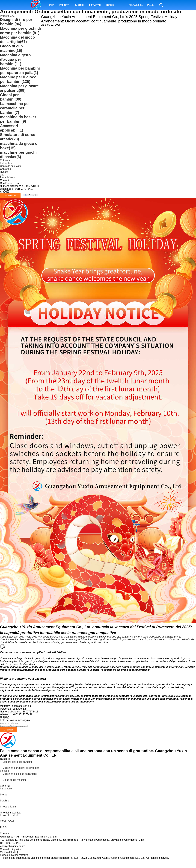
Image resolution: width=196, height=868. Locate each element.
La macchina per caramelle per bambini (15, 108)
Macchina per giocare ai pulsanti (19, 88)
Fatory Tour (6, 163)
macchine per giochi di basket (18, 155)
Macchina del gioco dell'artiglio (17, 39)
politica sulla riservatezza (14, 855)
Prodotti (64, 5)
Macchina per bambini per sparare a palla (20, 70)
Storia (3, 795)
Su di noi (79, 5)
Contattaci (95, 5)
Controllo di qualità (10, 166)
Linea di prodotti (9, 815)
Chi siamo (6, 160)
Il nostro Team (8, 807)
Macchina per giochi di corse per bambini (20, 31)
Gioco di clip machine (11, 48)
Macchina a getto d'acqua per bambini (15, 59)
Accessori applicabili (12, 128)
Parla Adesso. (135, 5)
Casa (51, 5)
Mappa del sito (8, 852)
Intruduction (7, 789)
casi (2, 175)
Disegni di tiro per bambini (16, 22)
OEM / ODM (7, 821)
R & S (3, 827)
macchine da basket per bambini (18, 119)
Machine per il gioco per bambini (18, 79)
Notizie (110, 5)
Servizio (4, 801)
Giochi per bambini (11, 97)
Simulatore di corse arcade (18, 137)
